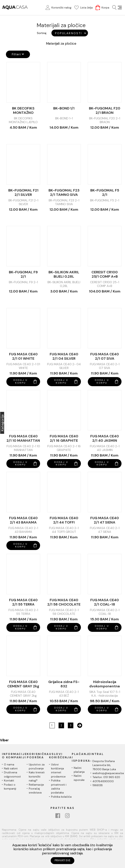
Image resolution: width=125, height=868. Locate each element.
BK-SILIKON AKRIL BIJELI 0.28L (64, 274)
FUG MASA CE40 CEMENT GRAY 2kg (23, 684)
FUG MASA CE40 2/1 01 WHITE (23, 356)
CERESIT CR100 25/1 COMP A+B (105, 274)
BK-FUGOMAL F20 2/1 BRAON (105, 110)
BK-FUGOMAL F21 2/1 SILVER (23, 192)
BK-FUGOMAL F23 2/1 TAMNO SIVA (64, 192)
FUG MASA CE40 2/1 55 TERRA (23, 602)
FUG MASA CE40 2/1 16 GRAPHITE (64, 438)
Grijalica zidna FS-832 (64, 684)
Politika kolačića (61, 797)
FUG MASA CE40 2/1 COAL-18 (105, 602)
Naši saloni (11, 768)
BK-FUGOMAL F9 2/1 (23, 274)
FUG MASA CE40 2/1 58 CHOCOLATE (64, 602)
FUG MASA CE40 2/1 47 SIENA (105, 520)
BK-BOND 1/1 (64, 108)
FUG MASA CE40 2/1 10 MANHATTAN (23, 438)
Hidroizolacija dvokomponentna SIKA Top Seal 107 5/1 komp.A (105, 684)
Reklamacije (36, 785)
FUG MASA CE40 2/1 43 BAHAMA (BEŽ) (23, 520)
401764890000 (103, 781)
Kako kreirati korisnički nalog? (37, 776)
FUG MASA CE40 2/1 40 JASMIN (105, 438)
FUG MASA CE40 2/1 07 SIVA (105, 356)
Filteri (18, 54)
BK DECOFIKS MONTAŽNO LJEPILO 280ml (23, 110)
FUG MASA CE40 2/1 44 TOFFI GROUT (64, 520)
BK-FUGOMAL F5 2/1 (105, 192)
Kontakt (9, 780)
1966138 (98, 785)
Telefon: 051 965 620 (106, 777)
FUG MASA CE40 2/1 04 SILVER (64, 356)
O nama (9, 764)
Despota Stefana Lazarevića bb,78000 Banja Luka (104, 765)
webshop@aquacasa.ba (108, 773)
